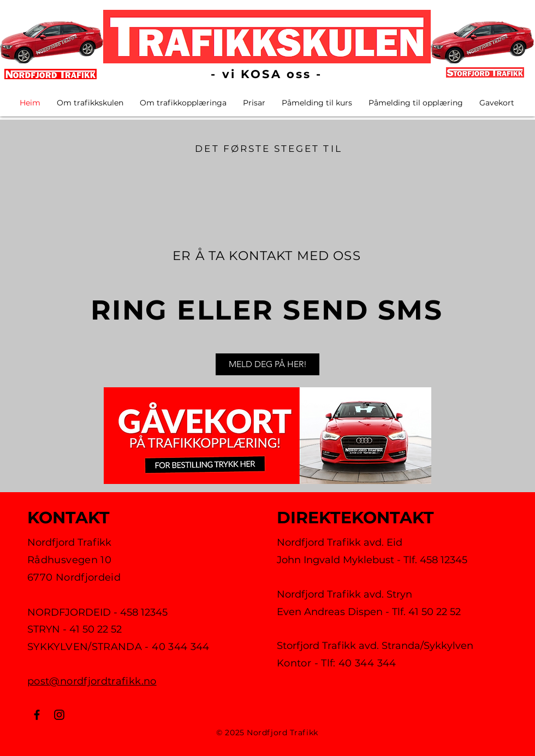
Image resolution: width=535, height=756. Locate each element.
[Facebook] (37, 715)
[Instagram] (59, 715)
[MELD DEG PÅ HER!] (267, 364)
